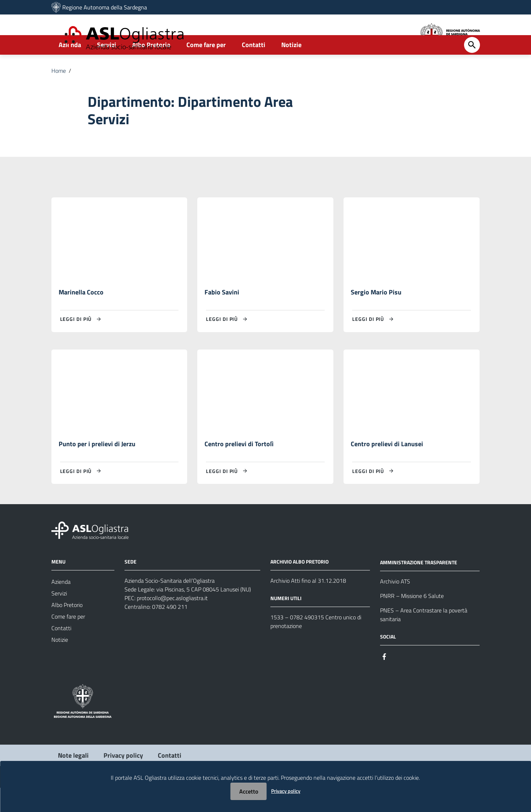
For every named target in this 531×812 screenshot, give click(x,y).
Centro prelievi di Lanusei (387, 468)
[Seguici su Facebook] (384, 680)
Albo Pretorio (151, 68)
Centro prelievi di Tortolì (239, 468)
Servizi (107, 68)
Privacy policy (286, 791)
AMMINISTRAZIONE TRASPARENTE (419, 586)
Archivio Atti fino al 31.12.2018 (308, 605)
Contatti (254, 68)
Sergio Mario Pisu (376, 315)
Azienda (70, 68)
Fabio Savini (222, 315)
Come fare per (206, 68)
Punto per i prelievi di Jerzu (97, 468)
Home (59, 93)
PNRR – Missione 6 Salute (412, 620)
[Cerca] (472, 68)
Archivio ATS (395, 605)
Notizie (291, 68)
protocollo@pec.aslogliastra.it (172, 622)
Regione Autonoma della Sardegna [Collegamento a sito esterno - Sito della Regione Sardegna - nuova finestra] (105, 7)
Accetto (249, 791)
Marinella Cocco (81, 315)
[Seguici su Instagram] (397, 680)
